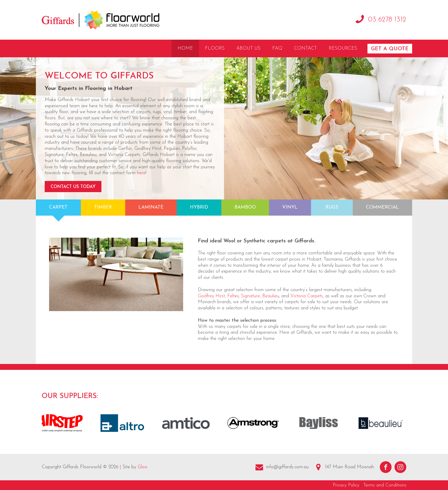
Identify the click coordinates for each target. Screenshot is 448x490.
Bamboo (245, 207)
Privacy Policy (346, 485)
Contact (305, 48)
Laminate (151, 207)
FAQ (277, 48)
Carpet (58, 207)
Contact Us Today (73, 187)
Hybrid (199, 207)
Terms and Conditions (385, 485)
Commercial (382, 207)
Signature (250, 296)
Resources (343, 48)
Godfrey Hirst (211, 296)
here (141, 173)
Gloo (142, 467)
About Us (248, 48)
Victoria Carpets (307, 296)
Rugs (332, 207)
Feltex (233, 296)
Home (185, 48)
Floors (215, 48)
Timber (103, 207)
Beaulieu (271, 296)
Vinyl (290, 207)
